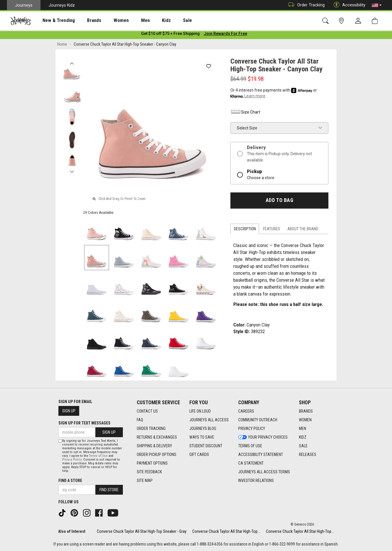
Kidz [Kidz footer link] (303, 437)
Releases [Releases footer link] (308, 454)
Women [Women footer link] (305, 420)
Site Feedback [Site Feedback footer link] (149, 472)
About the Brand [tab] (303, 230)
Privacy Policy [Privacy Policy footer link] (252, 428)
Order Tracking (305, 5)
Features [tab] (272, 230)
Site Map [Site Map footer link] (145, 480)
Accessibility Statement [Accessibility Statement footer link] (261, 454)
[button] (377, 5)
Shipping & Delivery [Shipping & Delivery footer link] (154, 446)
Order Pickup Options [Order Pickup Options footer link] (157, 454)
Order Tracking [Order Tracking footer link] (151, 428)
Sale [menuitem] (167, 21)
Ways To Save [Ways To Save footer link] (202, 437)
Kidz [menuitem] (149, 21)
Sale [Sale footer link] (303, 446)
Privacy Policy (72, 460)
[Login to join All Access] (170, 35)
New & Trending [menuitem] (53, 21)
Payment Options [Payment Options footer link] (152, 463)
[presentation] (53, 20)
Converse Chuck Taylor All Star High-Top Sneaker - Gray (142, 531)
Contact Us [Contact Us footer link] (147, 411)
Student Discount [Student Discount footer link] (206, 446)
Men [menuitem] (130, 21)
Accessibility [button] (348, 5)
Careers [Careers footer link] (246, 411)
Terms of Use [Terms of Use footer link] (250, 446)
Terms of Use (98, 456)
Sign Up (69, 411)
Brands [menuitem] (85, 21)
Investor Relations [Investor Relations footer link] (256, 480)
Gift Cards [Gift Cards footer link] (199, 454)
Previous (72, 63)
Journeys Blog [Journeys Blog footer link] (203, 428)
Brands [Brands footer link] (306, 411)
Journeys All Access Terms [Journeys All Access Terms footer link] (264, 472)
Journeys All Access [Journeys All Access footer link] (209, 420)
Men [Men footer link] (303, 428)
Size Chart (245, 113)
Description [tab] (245, 230)
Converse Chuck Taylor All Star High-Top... (226, 531)
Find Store (109, 490)
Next (72, 171)
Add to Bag (279, 201)
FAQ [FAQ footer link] (140, 420)
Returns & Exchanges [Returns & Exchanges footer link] (157, 437)
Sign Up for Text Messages (84, 423)
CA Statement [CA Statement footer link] (251, 463)
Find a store (70, 480)
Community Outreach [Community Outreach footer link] (258, 420)
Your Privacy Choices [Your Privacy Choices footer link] (263, 437)
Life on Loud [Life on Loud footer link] (200, 411)
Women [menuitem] (109, 21)
